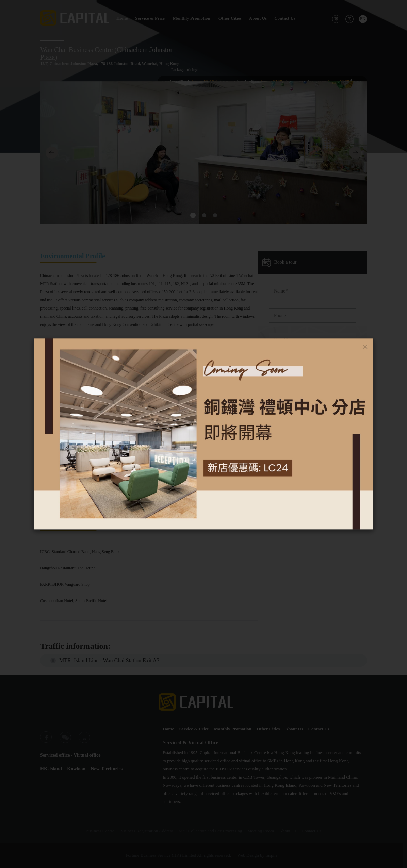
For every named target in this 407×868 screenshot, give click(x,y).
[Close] (365, 347)
